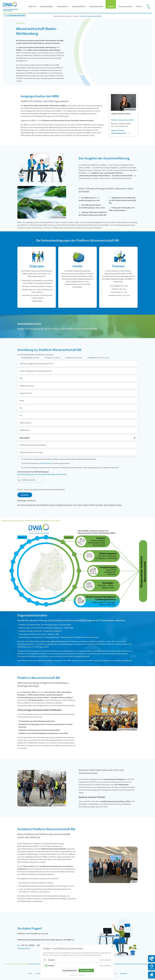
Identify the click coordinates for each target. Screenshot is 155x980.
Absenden (25, 495)
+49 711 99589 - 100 (30, 945)
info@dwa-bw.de (24, 948)
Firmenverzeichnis (125, 6)
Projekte (110, 6)
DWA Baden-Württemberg (62, 16)
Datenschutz (46, 463)
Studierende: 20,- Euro (74, 358)
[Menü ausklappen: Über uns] (37, 7)
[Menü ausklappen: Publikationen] (69, 7)
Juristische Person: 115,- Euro (98, 358)
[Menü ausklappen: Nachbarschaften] (86, 7)
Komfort (52, 960)
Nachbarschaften (79, 6)
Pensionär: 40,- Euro (52, 358)
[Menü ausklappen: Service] (143, 7)
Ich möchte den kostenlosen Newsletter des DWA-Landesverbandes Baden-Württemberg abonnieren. (59, 459)
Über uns (32, 6)
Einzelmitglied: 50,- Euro (30, 358)
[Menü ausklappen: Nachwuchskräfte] (104, 7)
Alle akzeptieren (86, 970)
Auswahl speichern (70, 970)
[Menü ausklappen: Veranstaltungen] (54, 7)
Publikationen (62, 6)
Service (139, 6)
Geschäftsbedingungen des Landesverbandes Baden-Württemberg (42, 474)
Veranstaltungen (46, 6)
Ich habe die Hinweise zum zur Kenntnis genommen (45, 463)
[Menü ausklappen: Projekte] (115, 7)
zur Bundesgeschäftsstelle (16, 15)
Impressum (82, 975)
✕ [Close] (112, 946)
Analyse (51, 965)
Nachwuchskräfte (96, 6)
